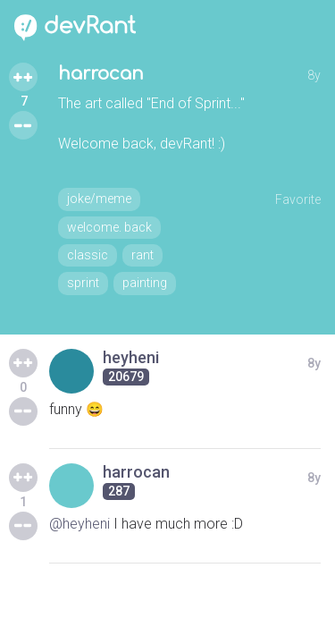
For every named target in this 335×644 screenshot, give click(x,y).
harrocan (101, 74)
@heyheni (80, 524)
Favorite (298, 199)
